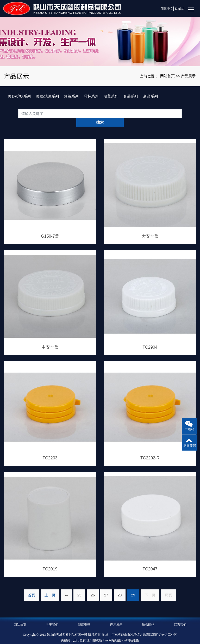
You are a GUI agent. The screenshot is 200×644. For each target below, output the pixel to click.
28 (120, 586)
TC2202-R (150, 449)
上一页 (50, 586)
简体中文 (165, 9)
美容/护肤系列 (19, 96)
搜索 (182, 113)
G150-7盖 (50, 228)
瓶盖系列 (111, 96)
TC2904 (150, 338)
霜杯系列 (91, 96)
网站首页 (167, 76)
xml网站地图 (131, 632)
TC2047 (150, 560)
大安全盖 (150, 228)
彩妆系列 (71, 96)
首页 (32, 586)
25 (79, 586)
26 (93, 586)
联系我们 (180, 616)
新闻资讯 (84, 616)
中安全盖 (50, 338)
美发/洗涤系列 (47, 96)
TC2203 (50, 449)
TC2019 (50, 560)
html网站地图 (112, 632)
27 (106, 586)
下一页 (150, 586)
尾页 (168, 586)
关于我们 (52, 616)
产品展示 (188, 76)
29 (133, 586)
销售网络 (148, 616)
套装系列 (131, 96)
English (180, 9)
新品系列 (151, 96)
